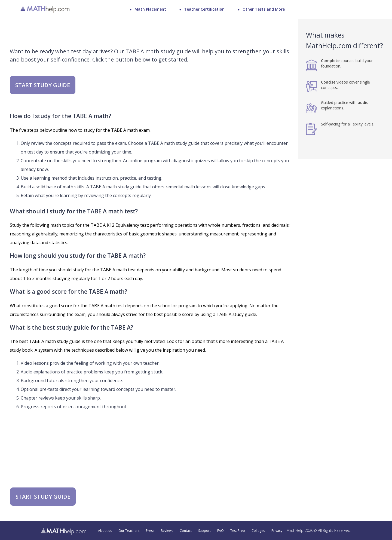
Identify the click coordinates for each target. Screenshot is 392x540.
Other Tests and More (264, 9)
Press (150, 531)
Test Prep (238, 531)
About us (105, 531)
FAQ (220, 531)
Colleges (258, 531)
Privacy (277, 531)
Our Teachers (129, 531)
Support (204, 531)
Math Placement (150, 9)
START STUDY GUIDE (43, 85)
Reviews (167, 531)
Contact (186, 531)
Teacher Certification (204, 9)
